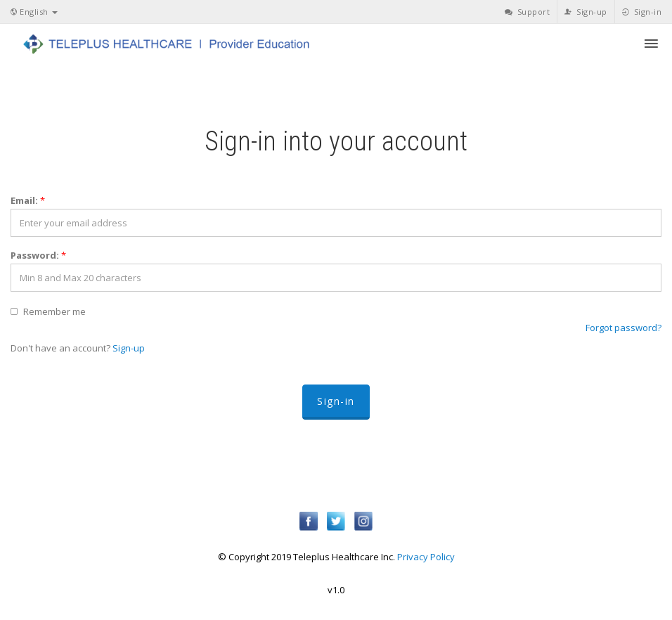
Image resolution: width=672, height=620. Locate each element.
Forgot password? (623, 328)
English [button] (34, 12)
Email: (28, 200)
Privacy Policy (426, 557)
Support (528, 12)
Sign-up (586, 12)
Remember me (54, 311)
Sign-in (642, 12)
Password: (38, 255)
